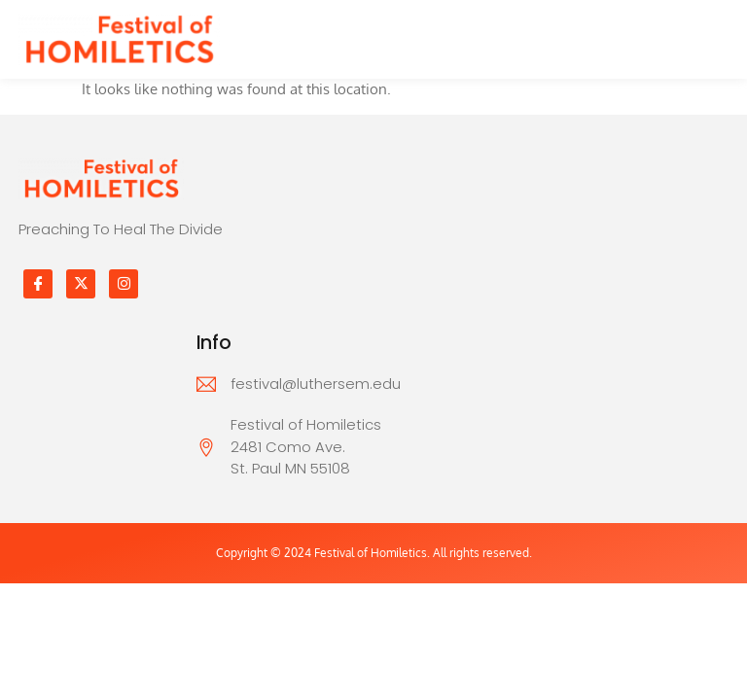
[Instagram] (124, 284)
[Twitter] (81, 284)
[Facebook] (38, 284)
